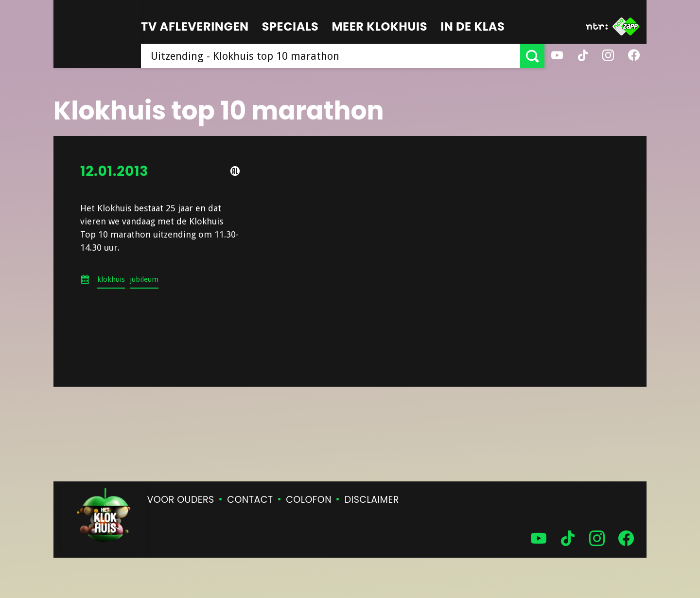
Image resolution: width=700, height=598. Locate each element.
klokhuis (111, 279)
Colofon (309, 500)
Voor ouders (181, 500)
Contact (250, 500)
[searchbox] (331, 56)
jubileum (144, 279)
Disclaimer (372, 500)
